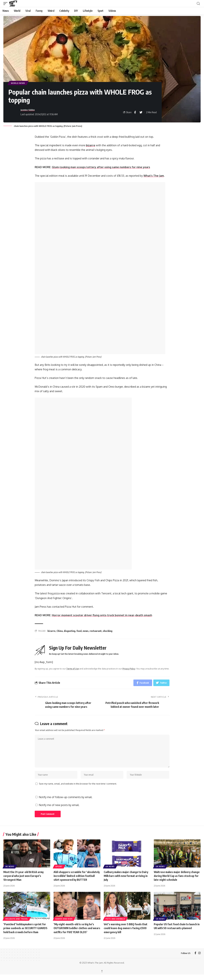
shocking (108, 631)
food (79, 631)
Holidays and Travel (17, 924)
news (86, 631)
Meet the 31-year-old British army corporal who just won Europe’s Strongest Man (24, 881)
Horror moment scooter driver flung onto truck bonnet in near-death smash (102, 615)
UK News (10, 871)
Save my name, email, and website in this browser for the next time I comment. (78, 788)
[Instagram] (199, 958)
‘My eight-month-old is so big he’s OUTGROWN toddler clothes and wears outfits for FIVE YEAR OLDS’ (74, 933)
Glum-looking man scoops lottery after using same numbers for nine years (101, 167)
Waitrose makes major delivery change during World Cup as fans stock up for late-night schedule (177, 881)
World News (19, 83)
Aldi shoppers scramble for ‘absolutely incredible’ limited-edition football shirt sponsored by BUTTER (77, 881)
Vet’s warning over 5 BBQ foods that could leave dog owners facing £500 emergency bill (126, 933)
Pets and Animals (115, 924)
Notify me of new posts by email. (59, 810)
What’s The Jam (154, 176)
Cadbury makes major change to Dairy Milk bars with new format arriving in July (126, 881)
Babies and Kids (64, 924)
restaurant (96, 631)
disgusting (70, 631)
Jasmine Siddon (29, 110)
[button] (6, 4)
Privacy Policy (130, 669)
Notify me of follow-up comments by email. (66, 802)
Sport (59, 871)
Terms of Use (73, 669)
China (60, 631)
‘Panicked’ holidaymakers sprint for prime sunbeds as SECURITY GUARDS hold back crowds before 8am (26, 933)
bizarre (91, 145)
